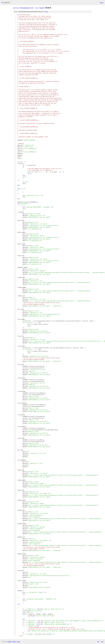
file (46, 12)
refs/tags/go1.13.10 (26, 8)
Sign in (102, 3)
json (102, 642)
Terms (18, 642)
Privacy (14, 642)
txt (98, 642)
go (14, 8)
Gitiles (10, 642)
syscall (42, 8)
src (37, 8)
